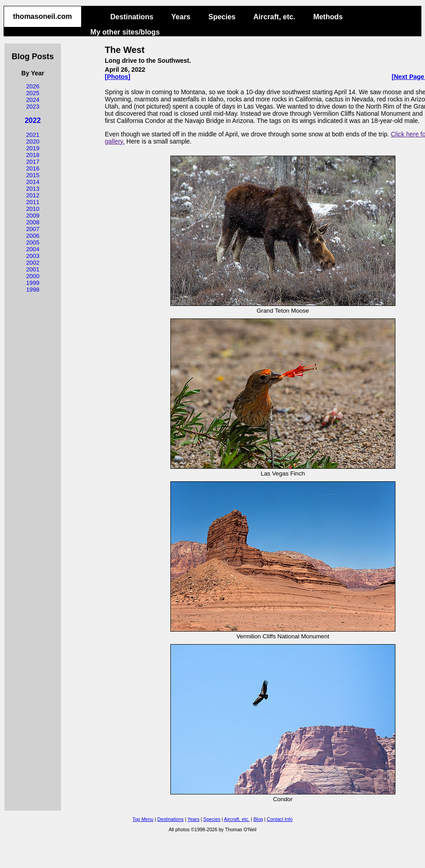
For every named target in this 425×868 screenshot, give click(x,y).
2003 (33, 256)
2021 (33, 135)
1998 (33, 290)
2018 (33, 155)
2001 (33, 269)
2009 (33, 216)
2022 (33, 120)
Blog (258, 819)
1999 (33, 283)
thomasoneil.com (43, 16)
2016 (33, 168)
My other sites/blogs (125, 32)
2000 (33, 276)
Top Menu (143, 819)
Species (222, 17)
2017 (33, 162)
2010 (33, 209)
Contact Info (280, 819)
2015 (33, 175)
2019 (33, 148)
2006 (33, 236)
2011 (33, 202)
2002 (33, 263)
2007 (33, 229)
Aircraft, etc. (274, 17)
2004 (33, 249)
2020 (33, 142)
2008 (33, 222)
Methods (328, 17)
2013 (33, 189)
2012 (33, 195)
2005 (33, 242)
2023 (33, 107)
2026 (33, 86)
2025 (33, 93)
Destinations (132, 17)
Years (181, 17)
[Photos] (118, 77)
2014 (33, 182)
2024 (33, 100)
